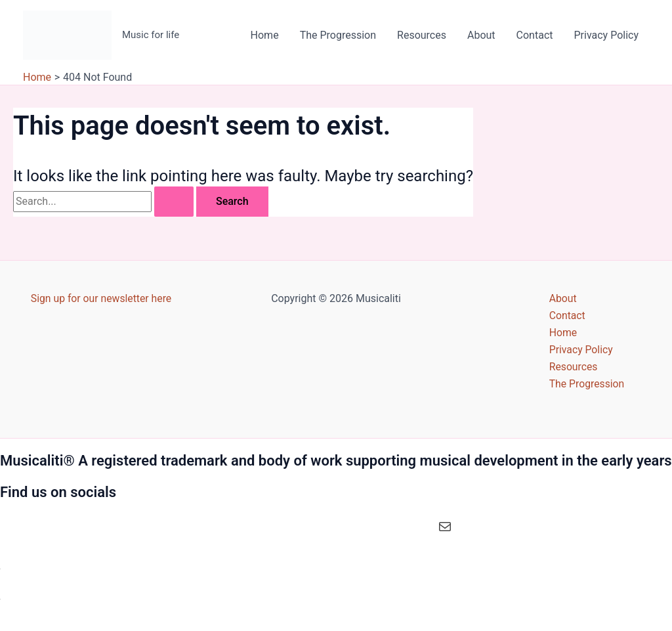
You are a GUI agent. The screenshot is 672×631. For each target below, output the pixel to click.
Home (265, 35)
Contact (535, 35)
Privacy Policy (607, 35)
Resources (422, 35)
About (481, 35)
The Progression (338, 35)
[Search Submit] (174, 202)
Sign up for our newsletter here (101, 297)
